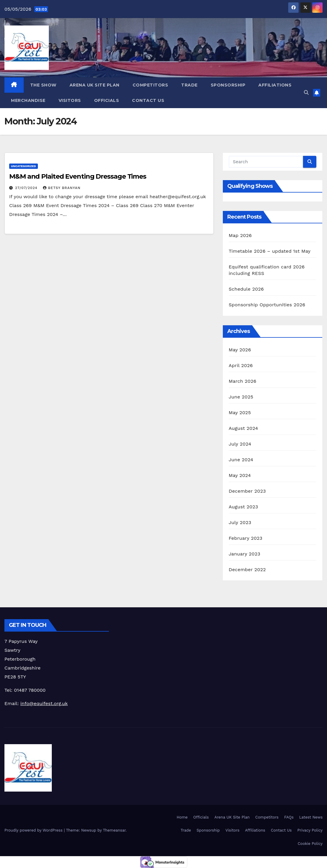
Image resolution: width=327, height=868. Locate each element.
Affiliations (275, 85)
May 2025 (240, 413)
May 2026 (240, 350)
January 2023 (245, 554)
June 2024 (241, 460)
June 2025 (241, 397)
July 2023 (240, 522)
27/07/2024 (27, 188)
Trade (189, 85)
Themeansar (114, 830)
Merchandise (28, 100)
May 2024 (240, 475)
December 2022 (247, 570)
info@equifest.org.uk (44, 703)
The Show (43, 85)
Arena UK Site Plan (95, 85)
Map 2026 (240, 235)
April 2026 (241, 365)
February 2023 (246, 538)
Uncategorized (24, 166)
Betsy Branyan (62, 188)
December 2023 (247, 491)
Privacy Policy (310, 830)
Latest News (311, 817)
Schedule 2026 (246, 289)
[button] (306, 93)
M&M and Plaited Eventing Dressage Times (78, 176)
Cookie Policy (310, 844)
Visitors (70, 100)
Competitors (150, 85)
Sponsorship (228, 85)
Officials (107, 100)
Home (182, 817)
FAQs (289, 817)
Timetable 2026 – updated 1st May (270, 251)
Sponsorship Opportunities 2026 (267, 305)
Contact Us (148, 100)
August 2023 (243, 507)
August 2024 (243, 428)
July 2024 (240, 444)
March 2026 (243, 381)
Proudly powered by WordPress (34, 830)
